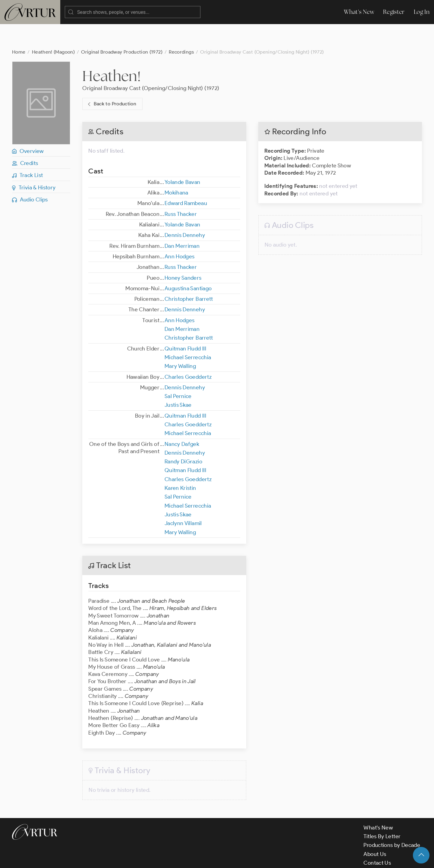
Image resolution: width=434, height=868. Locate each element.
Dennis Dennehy (185, 211)
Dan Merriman (182, 222)
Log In (422, 12)
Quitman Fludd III (185, 325)
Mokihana (176, 169)
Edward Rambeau (186, 179)
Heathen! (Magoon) (53, 28)
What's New (359, 12)
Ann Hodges (180, 232)
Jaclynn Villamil (183, 499)
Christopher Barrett (189, 275)
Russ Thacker (181, 190)
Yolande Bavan (182, 158)
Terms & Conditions (109, 858)
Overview (28, 127)
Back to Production (111, 80)
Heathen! (112, 52)
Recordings (181, 28)
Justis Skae (178, 381)
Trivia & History (34, 163)
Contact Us (377, 839)
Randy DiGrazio (183, 437)
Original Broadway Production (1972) (122, 28)
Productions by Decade (392, 821)
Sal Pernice (178, 372)
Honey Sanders (183, 254)
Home (19, 28)
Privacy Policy (154, 858)
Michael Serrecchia (188, 333)
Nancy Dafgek (182, 420)
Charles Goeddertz (188, 353)
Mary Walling (180, 342)
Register (394, 12)
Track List (27, 151)
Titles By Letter (382, 812)
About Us (375, 830)
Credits (25, 139)
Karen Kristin (180, 464)
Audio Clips (30, 176)
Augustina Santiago (188, 264)
